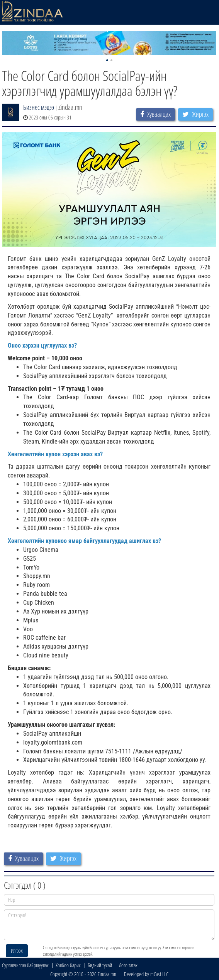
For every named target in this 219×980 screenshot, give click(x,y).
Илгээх (17, 951)
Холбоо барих (68, 965)
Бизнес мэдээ (39, 107)
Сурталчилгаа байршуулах (25, 965)
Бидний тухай (100, 965)
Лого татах (128, 965)
